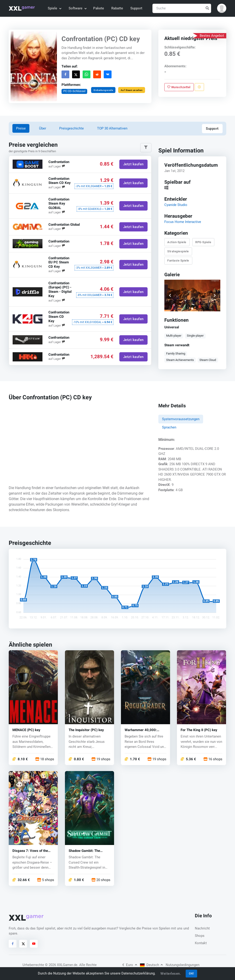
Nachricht (202, 928)
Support (136, 8)
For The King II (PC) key (199, 730)
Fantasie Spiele (178, 260)
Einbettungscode (103, 90)
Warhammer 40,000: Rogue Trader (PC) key (142, 730)
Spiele (54, 8)
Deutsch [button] (151, 965)
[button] (222, 8)
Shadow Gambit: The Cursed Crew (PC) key (86, 851)
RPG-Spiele (203, 242)
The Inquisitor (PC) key (86, 730)
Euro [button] (130, 965)
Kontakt (201, 943)
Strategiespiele (178, 251)
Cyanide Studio (176, 205)
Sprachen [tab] (169, 427)
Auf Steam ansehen (132, 90)
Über (43, 128)
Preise (21, 128)
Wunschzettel (179, 87)
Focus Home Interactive (183, 222)
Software (77, 8)
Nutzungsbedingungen (183, 965)
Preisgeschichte (71, 128)
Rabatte (117, 8)
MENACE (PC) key (26, 730)
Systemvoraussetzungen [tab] (181, 419)
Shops (200, 936)
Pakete (99, 8)
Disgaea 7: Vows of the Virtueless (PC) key (30, 851)
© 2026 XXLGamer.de (61, 965)
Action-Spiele (177, 242)
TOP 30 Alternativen (112, 128)
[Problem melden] (199, 87)
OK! (191, 973)
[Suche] (182, 8)
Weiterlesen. (171, 974)
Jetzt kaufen (133, 164)
